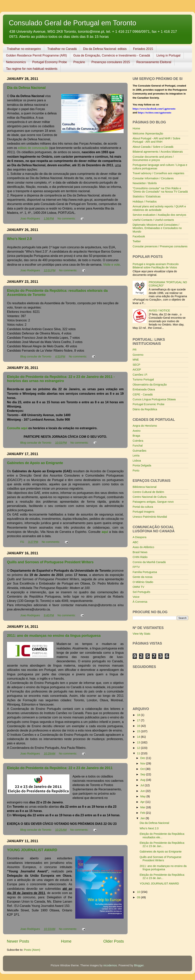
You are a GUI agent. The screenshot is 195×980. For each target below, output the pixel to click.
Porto (136, 471)
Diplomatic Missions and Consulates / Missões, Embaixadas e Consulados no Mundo (157, 228)
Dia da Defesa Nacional (26, 88)
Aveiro (137, 431)
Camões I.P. (140, 375)
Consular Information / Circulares (153, 178)
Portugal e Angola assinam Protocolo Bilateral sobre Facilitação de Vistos (156, 266)
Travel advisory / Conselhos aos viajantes (158, 173)
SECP (136, 365)
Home (66, 941)
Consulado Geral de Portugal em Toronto (73, 23)
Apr (143, 802)
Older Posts (114, 941)
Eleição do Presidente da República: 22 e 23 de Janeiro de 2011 (60, 768)
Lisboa (137, 461)
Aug (143, 780)
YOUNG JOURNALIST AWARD (32, 850)
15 (139, 731)
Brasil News (140, 552)
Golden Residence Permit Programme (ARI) (36, 55)
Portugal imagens (144, 512)
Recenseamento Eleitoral (154, 62)
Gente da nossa (143, 577)
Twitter (137, 241)
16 (139, 726)
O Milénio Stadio (143, 582)
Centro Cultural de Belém (148, 492)
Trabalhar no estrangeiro (24, 49)
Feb (143, 813)
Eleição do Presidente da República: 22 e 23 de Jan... (162, 844)
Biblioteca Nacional (144, 487)
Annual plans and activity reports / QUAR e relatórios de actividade (159, 208)
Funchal (138, 446)
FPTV (136, 567)
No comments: (67, 218)
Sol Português (141, 592)
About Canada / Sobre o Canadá (153, 147)
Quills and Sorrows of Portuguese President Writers (50, 562)
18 (139, 715)
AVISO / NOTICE (159, 310)
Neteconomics (16, 62)
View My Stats (141, 634)
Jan (143, 818)
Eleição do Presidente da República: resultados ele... (162, 835)
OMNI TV (138, 587)
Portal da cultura (143, 507)
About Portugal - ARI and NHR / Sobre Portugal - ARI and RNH (156, 140)
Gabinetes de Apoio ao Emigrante (35, 463)
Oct (143, 769)
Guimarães (139, 451)
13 (139, 742)
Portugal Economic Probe (148, 404)
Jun (143, 791)
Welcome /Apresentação (148, 134)
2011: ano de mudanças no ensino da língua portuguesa (54, 636)
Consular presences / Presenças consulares (160, 246)
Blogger (139, 965)
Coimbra (138, 441)
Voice (136, 597)
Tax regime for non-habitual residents (32, 69)
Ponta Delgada (142, 465)
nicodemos (110, 965)
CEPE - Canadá (143, 394)
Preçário (79, 62)
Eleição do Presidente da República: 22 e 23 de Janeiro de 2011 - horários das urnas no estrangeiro (61, 379)
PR (135, 350)
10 (139, 892)
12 (139, 748)
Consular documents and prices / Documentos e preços (153, 158)
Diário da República (145, 409)
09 (139, 897)
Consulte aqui (18, 428)
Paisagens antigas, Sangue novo (153, 502)
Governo (138, 355)
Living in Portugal (168, 55)
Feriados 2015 (143, 49)
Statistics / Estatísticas (147, 196)
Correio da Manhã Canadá (149, 562)
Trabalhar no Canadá (62, 49)
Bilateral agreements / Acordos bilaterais (158, 152)
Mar (143, 807)
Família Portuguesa (145, 572)
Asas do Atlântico (143, 547)
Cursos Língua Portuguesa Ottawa (154, 399)
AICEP (137, 370)
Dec (143, 758)
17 (139, 720)
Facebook (139, 236)
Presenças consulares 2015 (111, 62)
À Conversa (140, 602)
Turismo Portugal (143, 379)
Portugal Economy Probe (50, 62)
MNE (136, 360)
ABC (136, 542)
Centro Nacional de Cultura (150, 497)
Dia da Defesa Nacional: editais (105, 49)
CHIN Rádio (140, 557)
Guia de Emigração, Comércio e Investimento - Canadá (112, 55)
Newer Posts (18, 941)
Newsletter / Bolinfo (145, 183)
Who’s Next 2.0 (19, 239)
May (143, 796)
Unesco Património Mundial (150, 517)
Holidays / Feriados (145, 202)
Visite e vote (112, 265)
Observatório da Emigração (150, 385)
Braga (136, 436)
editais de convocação (33, 148)
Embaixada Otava (144, 389)
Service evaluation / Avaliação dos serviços (159, 215)
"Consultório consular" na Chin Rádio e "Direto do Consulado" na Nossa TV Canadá (160, 190)
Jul (143, 785)
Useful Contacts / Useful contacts (153, 220)
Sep (143, 774)
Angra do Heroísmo (145, 426)
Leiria (136, 456)
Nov (143, 763)
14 (139, 737)
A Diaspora (139, 537)
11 (139, 753)
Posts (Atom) (32, 950)
